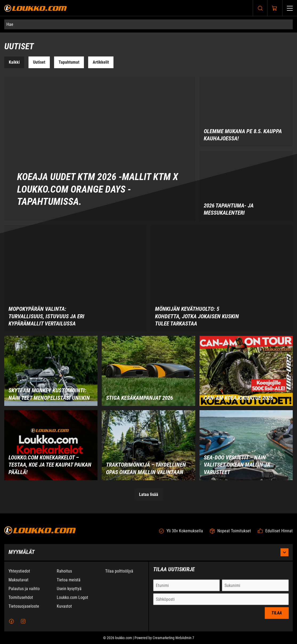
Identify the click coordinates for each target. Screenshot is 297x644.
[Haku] (260, 8)
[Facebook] (11, 625)
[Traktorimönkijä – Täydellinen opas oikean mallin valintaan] (148, 445)
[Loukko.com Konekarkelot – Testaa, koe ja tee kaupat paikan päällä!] (51, 445)
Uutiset (39, 62)
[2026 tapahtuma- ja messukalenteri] (246, 186)
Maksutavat (19, 583)
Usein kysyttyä (69, 592)
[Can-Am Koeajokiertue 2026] (246, 371)
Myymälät (148, 556)
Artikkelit (101, 62)
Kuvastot (64, 610)
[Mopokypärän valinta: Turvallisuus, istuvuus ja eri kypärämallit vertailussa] (75, 278)
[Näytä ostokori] (275, 8)
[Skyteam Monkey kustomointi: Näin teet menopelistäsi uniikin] (51, 371)
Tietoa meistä (69, 583)
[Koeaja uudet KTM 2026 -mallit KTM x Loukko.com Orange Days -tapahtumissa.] (100, 149)
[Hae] (148, 24)
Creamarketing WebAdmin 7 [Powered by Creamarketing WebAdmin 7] (173, 641)
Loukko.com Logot (72, 601)
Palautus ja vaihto (24, 592)
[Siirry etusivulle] (36, 8)
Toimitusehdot (21, 601)
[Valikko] (290, 8)
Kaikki (14, 62)
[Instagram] (23, 625)
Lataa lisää (149, 494)
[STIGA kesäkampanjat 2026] (148, 371)
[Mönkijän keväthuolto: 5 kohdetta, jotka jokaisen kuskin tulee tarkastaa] (222, 278)
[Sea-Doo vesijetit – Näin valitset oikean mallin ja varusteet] (246, 445)
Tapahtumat (69, 62)
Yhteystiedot (19, 575)
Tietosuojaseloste (24, 610)
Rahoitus (64, 575)
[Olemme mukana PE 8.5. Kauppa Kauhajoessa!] (246, 112)
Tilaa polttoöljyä (119, 575)
